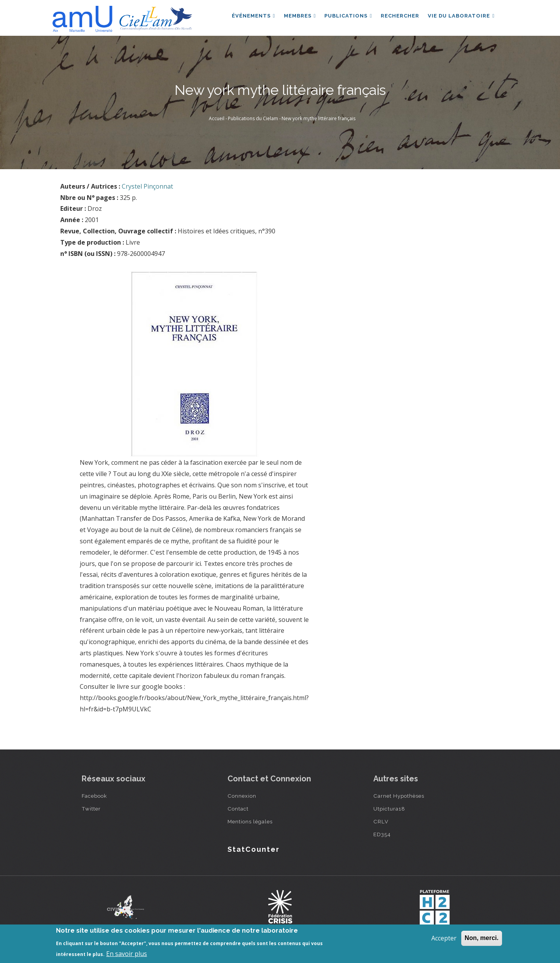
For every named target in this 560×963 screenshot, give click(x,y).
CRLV (381, 821)
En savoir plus (127, 954)
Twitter (91, 809)
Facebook (94, 796)
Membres (297, 17)
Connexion (242, 796)
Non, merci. (482, 938)
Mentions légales (250, 821)
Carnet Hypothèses (399, 796)
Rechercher (399, 17)
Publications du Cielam (253, 118)
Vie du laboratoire (461, 17)
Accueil (217, 118)
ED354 (382, 834)
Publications (346, 17)
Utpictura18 (389, 809)
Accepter (444, 938)
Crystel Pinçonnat (147, 186)
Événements (250, 17)
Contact (238, 809)
